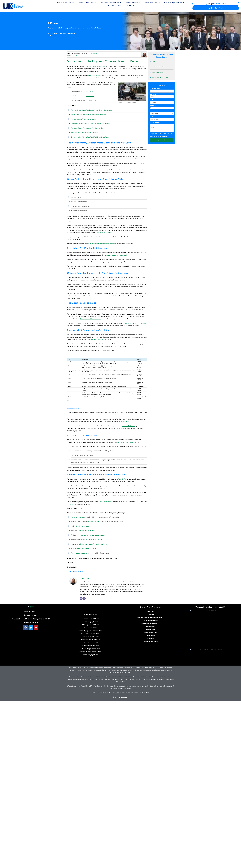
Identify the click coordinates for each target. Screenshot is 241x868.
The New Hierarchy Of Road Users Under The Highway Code (91, 110)
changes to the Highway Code (95, 66)
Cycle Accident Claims (158, 72)
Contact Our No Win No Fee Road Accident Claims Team (90, 137)
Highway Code (123, 428)
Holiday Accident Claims (91, 646)
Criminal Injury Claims (152, 3)
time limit (73, 504)
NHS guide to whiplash (82, 526)
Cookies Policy (150, 636)
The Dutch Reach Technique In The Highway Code (88, 128)
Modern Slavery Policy (150, 633)
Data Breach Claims (132, 3)
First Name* (153, 94)
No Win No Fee (121, 479)
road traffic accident (95, 75)
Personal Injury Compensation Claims (91, 631)
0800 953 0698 (88, 91)
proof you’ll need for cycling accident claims (102, 244)
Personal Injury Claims (65, 3)
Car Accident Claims (91, 628)
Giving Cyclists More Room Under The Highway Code (89, 115)
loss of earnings (123, 422)
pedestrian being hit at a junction (117, 255)
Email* (151, 117)
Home (153, 62)
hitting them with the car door (90, 319)
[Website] (84, 599)
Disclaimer (150, 639)
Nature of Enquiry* (155, 88)
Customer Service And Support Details (150, 618)
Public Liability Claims (115, 5)
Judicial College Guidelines (98, 340)
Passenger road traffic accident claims (83, 549)
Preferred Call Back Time (157, 111)
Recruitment (150, 627)
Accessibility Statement (150, 642)
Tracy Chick (93, 53)
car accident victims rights (88, 531)
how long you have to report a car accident (91, 535)
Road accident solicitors (79, 553)
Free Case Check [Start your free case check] (216, 8)
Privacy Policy (150, 630)
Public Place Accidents (91, 643)
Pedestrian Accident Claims (91, 640)
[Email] (81, 599)
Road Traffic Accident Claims (111, 3)
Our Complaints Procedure (150, 624)
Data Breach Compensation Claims (91, 652)
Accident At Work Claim (158, 67)
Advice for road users (78, 517)
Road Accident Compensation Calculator (84, 133)
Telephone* (153, 105)
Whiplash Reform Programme (128, 442)
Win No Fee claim (106, 502)
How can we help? (155, 123)
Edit (68, 400)
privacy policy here (163, 136)
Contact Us (131, 5)
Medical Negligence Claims (174, 3)
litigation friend (93, 522)
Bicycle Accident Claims (91, 637)
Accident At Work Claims (87, 3)
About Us (150, 612)
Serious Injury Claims (91, 622)
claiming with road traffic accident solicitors (93, 544)
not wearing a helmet (104, 233)
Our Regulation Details (150, 621)
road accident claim (128, 426)
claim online (90, 96)
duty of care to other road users (135, 323)
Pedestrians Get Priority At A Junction (84, 119)
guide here (158, 135)
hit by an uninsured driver (94, 540)
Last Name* (153, 100)
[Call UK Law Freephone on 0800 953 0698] (216, 4)
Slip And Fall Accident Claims (160, 77)
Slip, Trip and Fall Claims (91, 625)
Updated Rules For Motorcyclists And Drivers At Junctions (90, 124)
